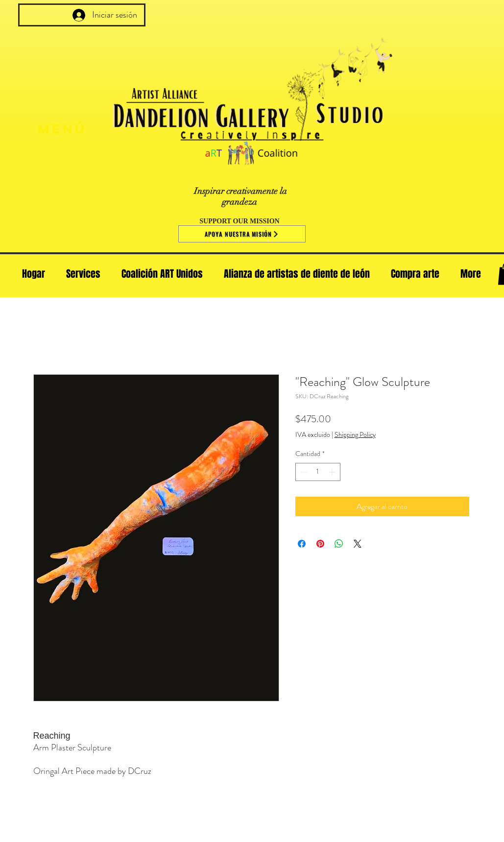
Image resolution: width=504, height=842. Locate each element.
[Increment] (333, 472)
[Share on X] (358, 544)
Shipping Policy (355, 435)
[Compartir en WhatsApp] (339, 544)
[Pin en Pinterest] (320, 544)
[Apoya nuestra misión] (242, 234)
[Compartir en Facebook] (302, 544)
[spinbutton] (318, 472)
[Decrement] (303, 472)
